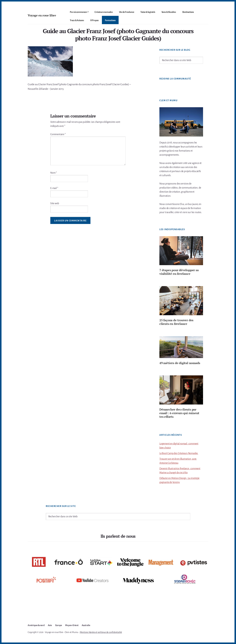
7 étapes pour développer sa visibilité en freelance (179, 272)
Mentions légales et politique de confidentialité (101, 632)
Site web (55, 203)
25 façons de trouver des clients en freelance (176, 322)
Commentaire (58, 134)
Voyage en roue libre (42, 15)
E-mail (54, 188)
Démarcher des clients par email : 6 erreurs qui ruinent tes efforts (179, 413)
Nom (54, 173)
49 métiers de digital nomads (180, 363)
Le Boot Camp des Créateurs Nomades (179, 453)
